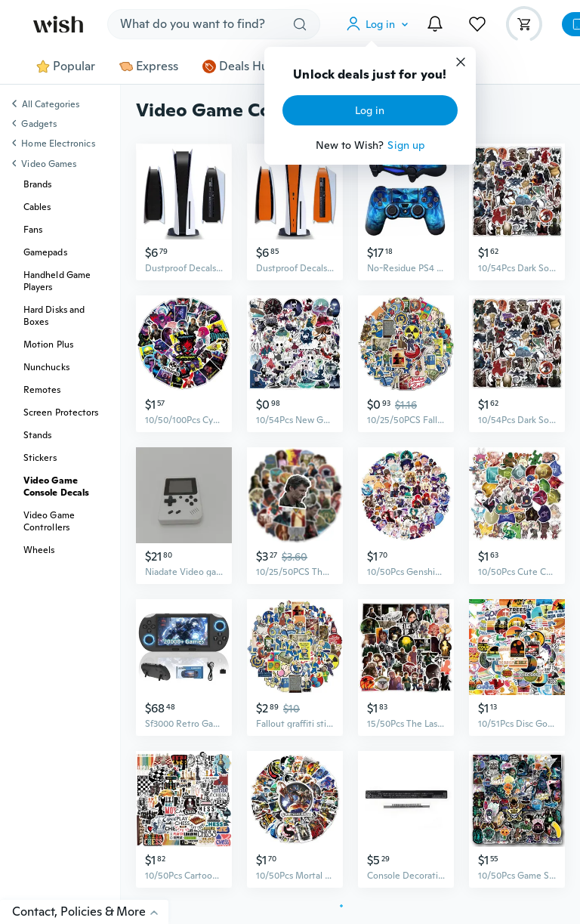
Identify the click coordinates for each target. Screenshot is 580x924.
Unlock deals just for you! (370, 75)
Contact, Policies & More (90, 912)
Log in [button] (370, 110)
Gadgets (39, 124)
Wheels (39, 550)
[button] (381, 24)
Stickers (40, 458)
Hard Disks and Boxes (54, 316)
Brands (37, 184)
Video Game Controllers (49, 521)
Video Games (49, 164)
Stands (37, 435)
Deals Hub (239, 66)
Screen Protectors (61, 413)
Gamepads (45, 252)
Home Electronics (58, 144)
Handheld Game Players (57, 281)
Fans (33, 230)
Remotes (42, 390)
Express (149, 66)
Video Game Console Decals (56, 487)
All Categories (51, 105)
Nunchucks (46, 367)
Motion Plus (48, 345)
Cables (37, 207)
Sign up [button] (406, 145)
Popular (66, 66)
